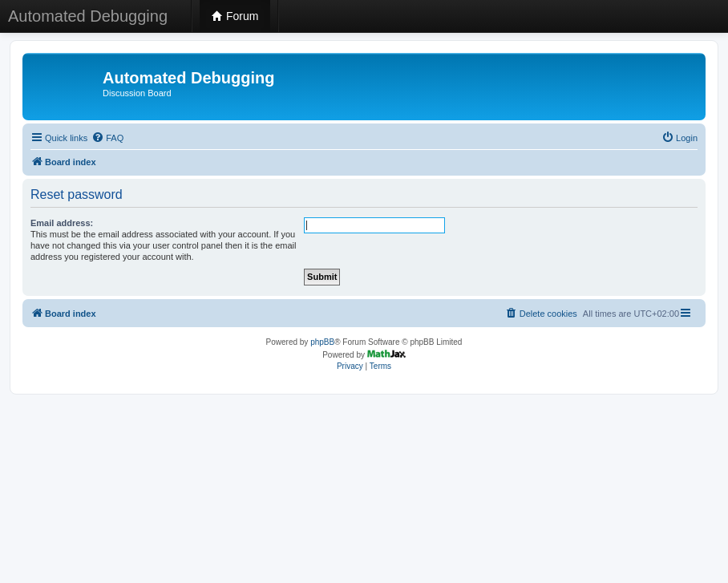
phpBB (322, 342)
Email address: (62, 223)
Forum (235, 16)
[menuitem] (107, 138)
